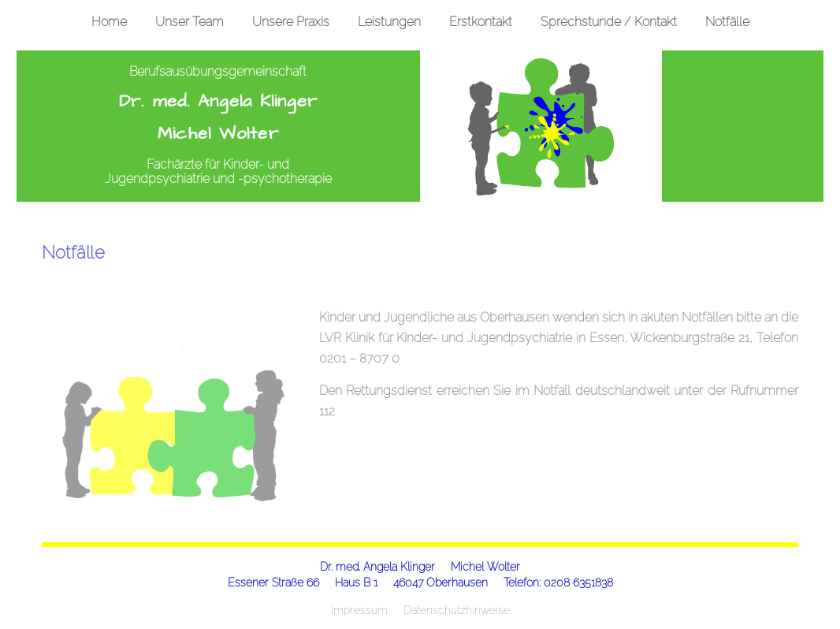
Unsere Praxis (291, 22)
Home (109, 22)
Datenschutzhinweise (457, 610)
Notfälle (727, 22)
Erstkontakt (481, 22)
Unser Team (190, 22)
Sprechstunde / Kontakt (609, 22)
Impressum (359, 610)
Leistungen (389, 22)
